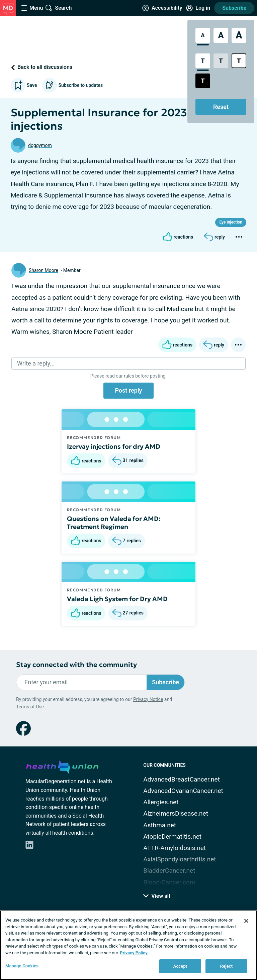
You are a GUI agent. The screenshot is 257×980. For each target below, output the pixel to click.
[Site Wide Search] (59, 8)
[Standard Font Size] (203, 35)
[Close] (246, 921)
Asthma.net (160, 825)
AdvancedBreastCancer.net (182, 779)
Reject (227, 966)
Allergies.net (161, 802)
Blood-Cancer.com (169, 882)
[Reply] (214, 237)
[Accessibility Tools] (162, 8)
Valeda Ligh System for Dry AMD (117, 599)
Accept (180, 966)
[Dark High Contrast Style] (203, 81)
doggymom (40, 145)
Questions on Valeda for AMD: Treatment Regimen (114, 523)
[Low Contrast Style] (221, 61)
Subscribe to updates (72, 85)
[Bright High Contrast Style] (239, 61)
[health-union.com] (62, 766)
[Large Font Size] (221, 35)
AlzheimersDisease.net (176, 813)
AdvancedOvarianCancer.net (183, 791)
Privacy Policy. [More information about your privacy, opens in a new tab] (134, 953)
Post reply (128, 390)
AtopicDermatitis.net (172, 836)
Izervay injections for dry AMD (114, 446)
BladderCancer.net (169, 871)
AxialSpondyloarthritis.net (180, 859)
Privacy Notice (148, 699)
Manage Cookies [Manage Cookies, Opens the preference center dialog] (22, 966)
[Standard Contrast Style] (203, 61)
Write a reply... (36, 363)
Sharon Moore (44, 270)
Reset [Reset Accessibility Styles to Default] (221, 107)
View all (157, 896)
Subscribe (234, 8)
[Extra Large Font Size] (239, 35)
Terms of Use (30, 707)
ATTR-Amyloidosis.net (175, 848)
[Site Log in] (198, 8)
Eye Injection (231, 222)
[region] (128, 945)
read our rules (120, 376)
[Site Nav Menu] (32, 8)
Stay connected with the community (76, 665)
